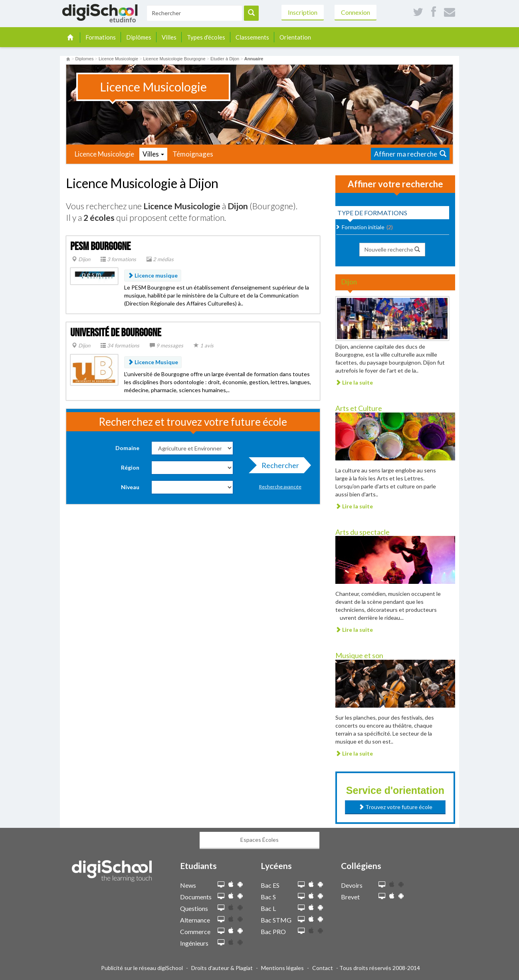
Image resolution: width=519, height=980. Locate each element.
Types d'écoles (206, 37)
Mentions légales (282, 968)
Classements (252, 37)
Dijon (81, 259)
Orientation (295, 37)
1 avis (204, 345)
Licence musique (153, 275)
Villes (169, 37)
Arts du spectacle (363, 532)
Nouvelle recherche (392, 249)
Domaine (127, 448)
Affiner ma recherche (410, 154)
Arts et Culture (359, 408)
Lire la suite (354, 382)
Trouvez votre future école (395, 807)
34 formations (120, 345)
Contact (323, 968)
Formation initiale (363, 227)
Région (130, 467)
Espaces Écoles (259, 840)
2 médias (160, 259)
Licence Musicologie (104, 154)
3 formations (118, 259)
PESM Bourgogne (100, 247)
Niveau (130, 487)
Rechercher (278, 467)
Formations (101, 37)
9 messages (166, 345)
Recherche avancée (280, 487)
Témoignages (193, 154)
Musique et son (359, 655)
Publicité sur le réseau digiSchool (142, 968)
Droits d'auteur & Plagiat (222, 968)
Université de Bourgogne (116, 333)
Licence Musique (153, 362)
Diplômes (139, 37)
